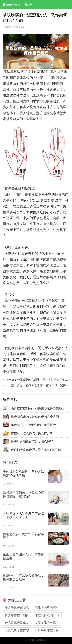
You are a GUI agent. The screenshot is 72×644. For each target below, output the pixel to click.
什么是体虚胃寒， (17, 623)
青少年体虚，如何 (17, 615)
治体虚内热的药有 (47, 608)
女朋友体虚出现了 (47, 623)
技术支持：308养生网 (36, 640)
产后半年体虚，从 (47, 630)
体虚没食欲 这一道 (47, 615)
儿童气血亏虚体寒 (17, 630)
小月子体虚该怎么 (17, 608)
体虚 (28, 5)
